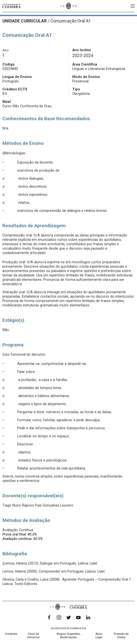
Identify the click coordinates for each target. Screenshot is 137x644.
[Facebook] (49, 617)
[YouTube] (78, 617)
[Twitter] (69, 617)
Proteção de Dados (121, 636)
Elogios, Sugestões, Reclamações (68, 636)
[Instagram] (59, 617)
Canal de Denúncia (33, 636)
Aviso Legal (99, 636)
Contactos (11, 634)
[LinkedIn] (88, 617)
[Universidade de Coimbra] (12, 6)
